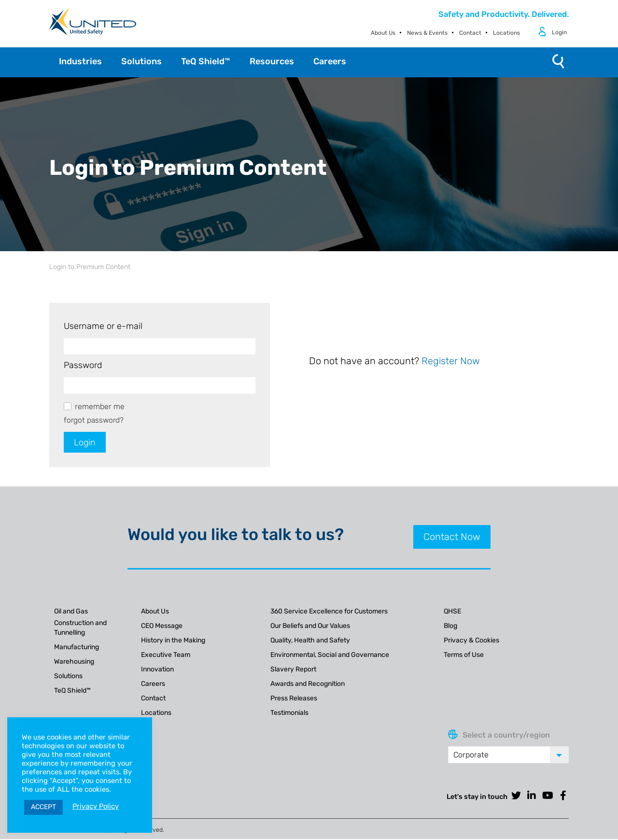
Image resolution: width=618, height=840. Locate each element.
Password (83, 365)
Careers (153, 684)
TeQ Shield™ (72, 691)
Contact (470, 33)
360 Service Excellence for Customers (329, 612)
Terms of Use (464, 655)
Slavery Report (293, 670)
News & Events (427, 33)
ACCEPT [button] (43, 807)
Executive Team (166, 655)
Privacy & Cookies (471, 641)
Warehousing (74, 662)
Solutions (68, 676)
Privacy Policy (96, 806)
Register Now (451, 361)
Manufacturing (77, 648)
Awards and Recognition (308, 684)
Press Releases (294, 699)
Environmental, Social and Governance (330, 655)
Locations (506, 33)
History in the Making (173, 641)
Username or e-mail (103, 326)
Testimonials (289, 713)
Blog (450, 626)
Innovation (157, 670)
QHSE (452, 612)
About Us (383, 33)
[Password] (160, 385)
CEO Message (162, 626)
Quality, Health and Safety (310, 641)
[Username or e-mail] (160, 346)
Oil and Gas (71, 612)
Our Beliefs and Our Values (310, 626)
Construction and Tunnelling (80, 628)
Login (559, 32)
